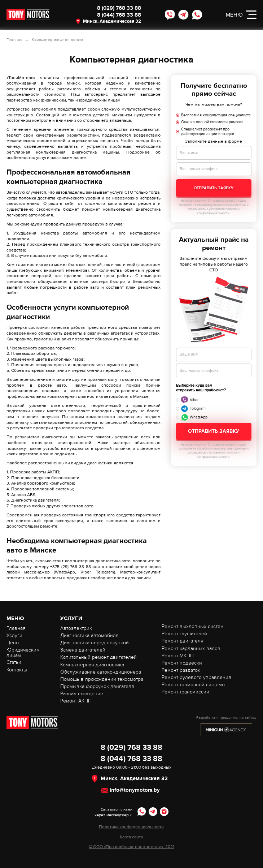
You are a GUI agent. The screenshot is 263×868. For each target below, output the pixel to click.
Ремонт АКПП (76, 701)
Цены (13, 642)
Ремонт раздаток (181, 670)
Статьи (14, 662)
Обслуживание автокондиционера (101, 672)
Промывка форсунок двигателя (97, 686)
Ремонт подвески (182, 663)
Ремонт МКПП (178, 655)
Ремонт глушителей (184, 633)
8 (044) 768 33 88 (113, 18)
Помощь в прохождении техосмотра (102, 679)
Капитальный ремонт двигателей (98, 657)
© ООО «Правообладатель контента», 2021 (131, 847)
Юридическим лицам (23, 652)
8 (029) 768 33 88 (112, 9)
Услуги (14, 635)
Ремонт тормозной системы (194, 684)
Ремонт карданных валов (191, 648)
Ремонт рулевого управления (196, 677)
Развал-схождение (82, 693)
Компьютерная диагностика (92, 664)
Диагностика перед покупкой (95, 642)
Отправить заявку (214, 188)
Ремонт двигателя (183, 641)
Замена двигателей (83, 650)
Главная (14, 40)
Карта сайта (131, 837)
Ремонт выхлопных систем (193, 626)
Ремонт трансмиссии (185, 691)
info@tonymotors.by (135, 790)
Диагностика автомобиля (89, 635)
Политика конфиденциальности (131, 827)
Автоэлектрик (76, 628)
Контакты (17, 669)
